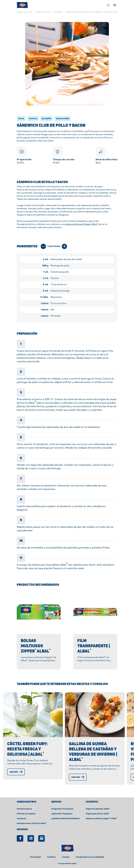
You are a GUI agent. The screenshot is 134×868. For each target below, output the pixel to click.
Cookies (66, 857)
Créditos (51, 857)
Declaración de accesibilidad (90, 857)
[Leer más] (16, 772)
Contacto (21, 819)
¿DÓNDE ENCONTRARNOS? (65, 819)
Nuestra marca (24, 809)
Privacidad (35, 857)
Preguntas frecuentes (62, 809)
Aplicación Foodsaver (62, 814)
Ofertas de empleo (26, 814)
